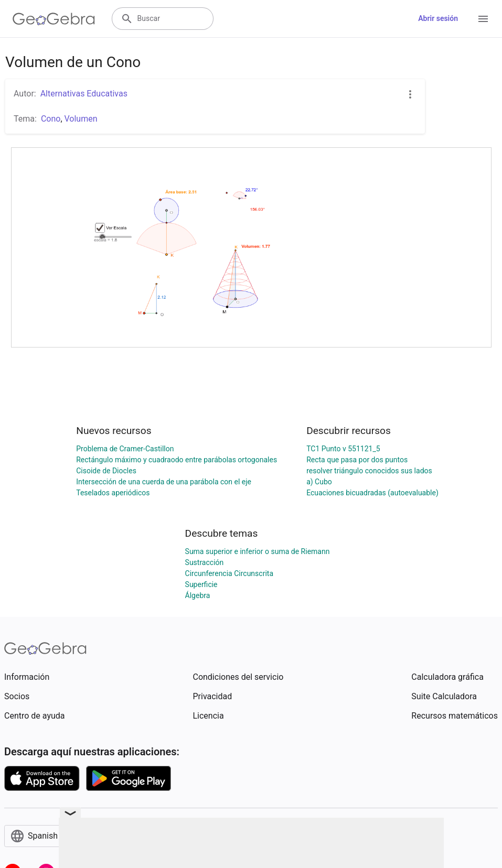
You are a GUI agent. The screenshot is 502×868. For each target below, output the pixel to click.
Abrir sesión (438, 18)
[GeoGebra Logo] (54, 19)
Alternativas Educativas (84, 94)
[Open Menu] (483, 19)
